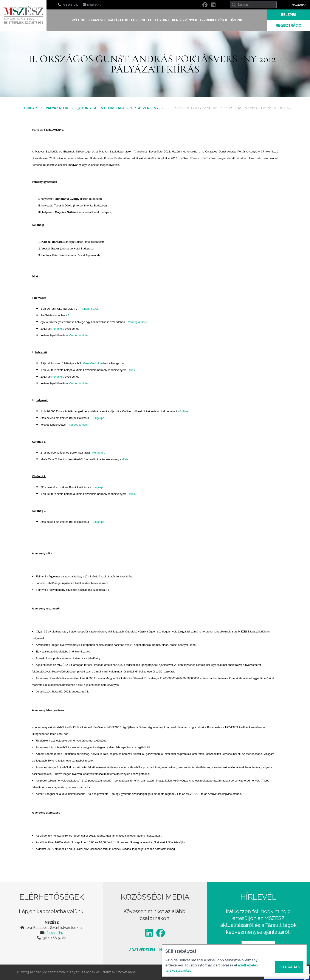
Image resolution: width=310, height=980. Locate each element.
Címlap (30, 108)
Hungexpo (58, 329)
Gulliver (184, 411)
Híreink (236, 20)
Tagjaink (162, 20)
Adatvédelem (142, 950)
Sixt (70, 315)
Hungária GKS (90, 309)
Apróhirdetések (213, 20)
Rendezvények (184, 20)
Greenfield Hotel (93, 363)
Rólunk (78, 20)
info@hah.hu (53, 933)
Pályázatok (118, 20)
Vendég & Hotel (138, 322)
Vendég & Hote (78, 425)
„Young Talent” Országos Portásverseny (118, 108)
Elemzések (97, 20)
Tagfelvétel (141, 20)
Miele (132, 370)
